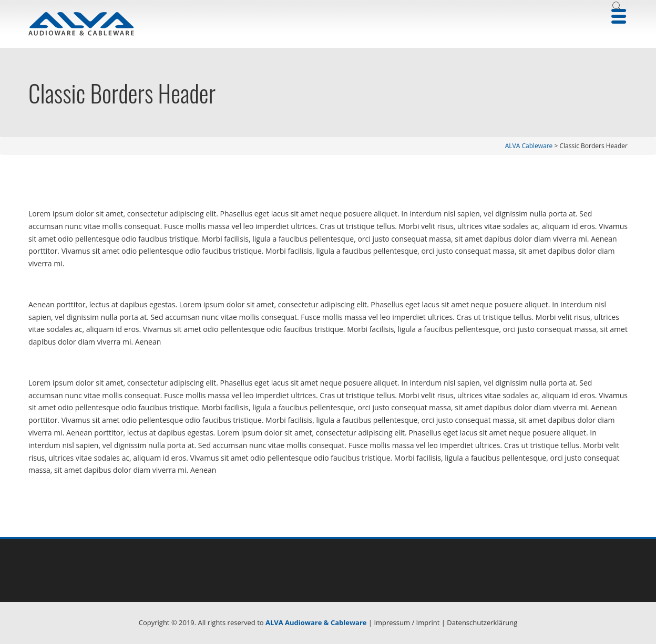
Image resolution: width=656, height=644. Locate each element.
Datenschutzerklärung (482, 622)
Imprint (428, 622)
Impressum (392, 622)
